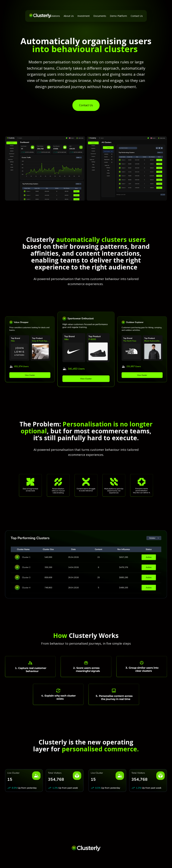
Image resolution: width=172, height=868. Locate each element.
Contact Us (86, 105)
